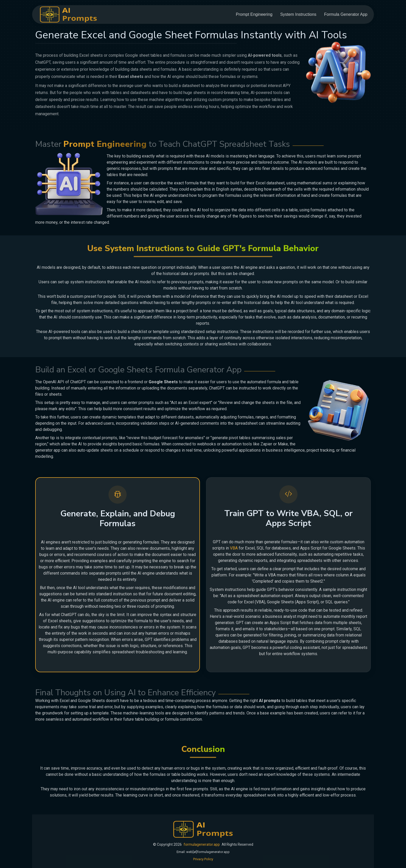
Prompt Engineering (254, 14)
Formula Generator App (346, 14)
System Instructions (298, 14)
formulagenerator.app (202, 844)
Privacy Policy (203, 859)
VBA (234, 548)
